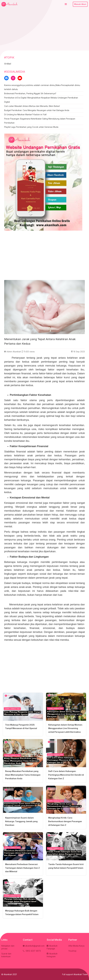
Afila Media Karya (76, 946)
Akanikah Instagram (52, 956)
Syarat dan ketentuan (6, 956)
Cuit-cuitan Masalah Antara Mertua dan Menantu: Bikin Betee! (32, 106)
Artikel (8, 64)
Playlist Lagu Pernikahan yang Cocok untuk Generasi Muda (31, 127)
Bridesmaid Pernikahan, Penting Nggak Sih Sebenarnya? (30, 93)
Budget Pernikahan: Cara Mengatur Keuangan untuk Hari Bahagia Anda (37, 110)
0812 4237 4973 (32, 951)
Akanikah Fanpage (52, 948)
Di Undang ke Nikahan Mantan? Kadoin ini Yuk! (25, 114)
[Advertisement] (44, 29)
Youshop (72, 951)
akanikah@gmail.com (34, 946)
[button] (66, 4)
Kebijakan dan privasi (8, 948)
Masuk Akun (80, 4)
